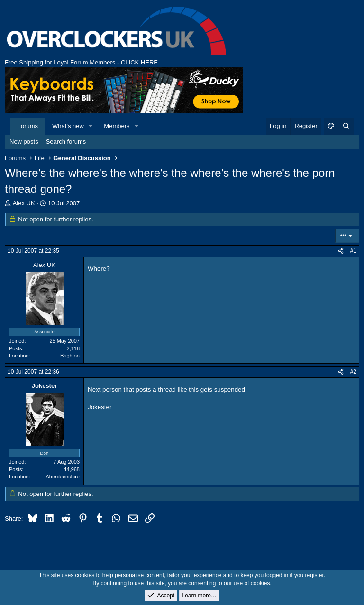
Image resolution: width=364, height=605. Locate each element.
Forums (27, 126)
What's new (68, 126)
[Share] (341, 251)
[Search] (346, 126)
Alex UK (24, 203)
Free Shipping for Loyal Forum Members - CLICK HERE (81, 62)
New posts (24, 142)
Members (117, 126)
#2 (353, 372)
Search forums (66, 142)
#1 (353, 251)
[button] (91, 126)
